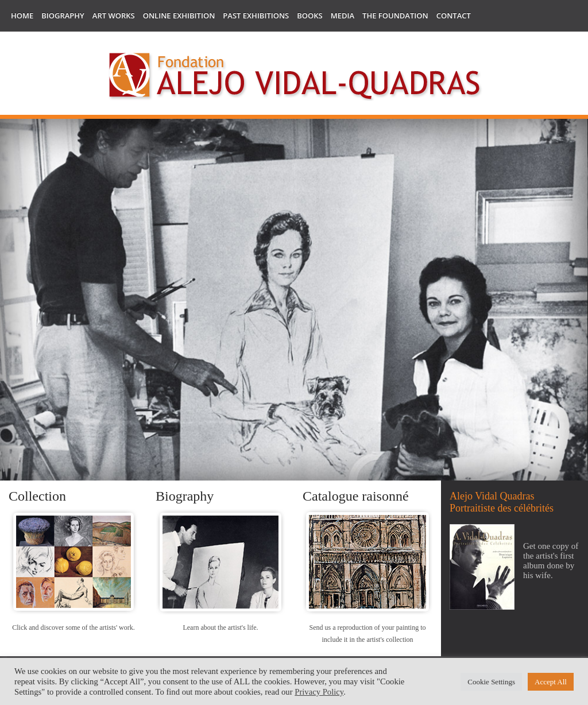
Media (343, 16)
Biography (63, 16)
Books (310, 16)
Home (22, 16)
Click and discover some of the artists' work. (73, 627)
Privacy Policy (319, 692)
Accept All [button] (551, 682)
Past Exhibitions (256, 16)
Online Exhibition (179, 16)
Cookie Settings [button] (491, 682)
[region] (294, 301)
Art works (114, 16)
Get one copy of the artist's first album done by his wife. (551, 561)
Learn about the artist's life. (220, 627)
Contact (454, 16)
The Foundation (395, 16)
